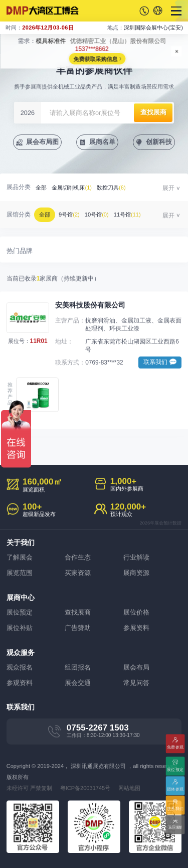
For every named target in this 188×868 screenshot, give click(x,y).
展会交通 (78, 683)
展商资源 (136, 573)
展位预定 (20, 612)
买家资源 (78, 573)
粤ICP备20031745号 (85, 788)
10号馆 (97, 214)
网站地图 (129, 788)
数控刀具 (111, 187)
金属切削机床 (72, 187)
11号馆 (127, 214)
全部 (41, 187)
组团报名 (78, 667)
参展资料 (136, 628)
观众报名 (20, 667)
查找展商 (78, 612)
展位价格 (136, 612)
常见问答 (136, 683)
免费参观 (175, 746)
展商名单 (102, 142)
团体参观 (175, 789)
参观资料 (20, 683)
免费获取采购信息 (95, 59)
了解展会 (20, 557)
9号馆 (69, 214)
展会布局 (136, 667)
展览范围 (20, 573)
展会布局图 (42, 142)
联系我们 (175, 808)
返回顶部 (175, 827)
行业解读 (136, 557)
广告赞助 (78, 628)
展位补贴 (20, 628)
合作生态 (78, 557)
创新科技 (159, 142)
